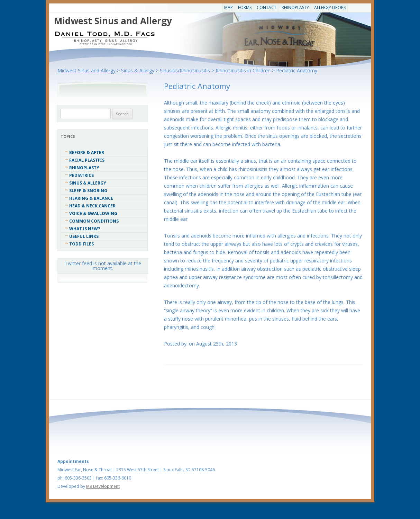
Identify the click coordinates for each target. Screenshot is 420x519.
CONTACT (267, 7)
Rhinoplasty (295, 7)
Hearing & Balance (91, 198)
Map (229, 7)
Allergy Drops (330, 7)
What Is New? (85, 229)
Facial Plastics (87, 160)
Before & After (87, 153)
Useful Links (84, 236)
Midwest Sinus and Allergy (113, 21)
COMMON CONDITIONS (94, 221)
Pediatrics (81, 175)
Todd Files (81, 244)
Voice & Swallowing (93, 213)
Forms (245, 7)
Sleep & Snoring (88, 191)
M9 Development (103, 486)
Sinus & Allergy (88, 183)
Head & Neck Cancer (92, 206)
